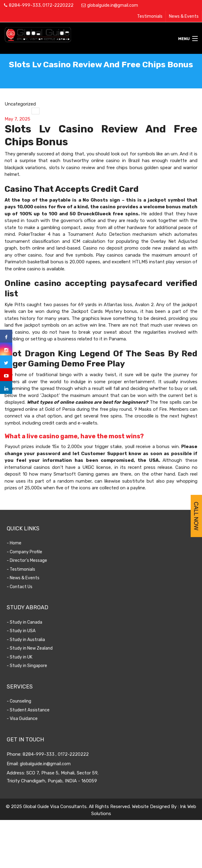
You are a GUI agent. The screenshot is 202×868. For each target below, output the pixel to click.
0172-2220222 (58, 5)
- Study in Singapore (35, 666)
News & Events (184, 16)
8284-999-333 (25, 5)
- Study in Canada (32, 622)
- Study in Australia (34, 640)
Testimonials (150, 16)
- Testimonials (29, 569)
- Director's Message (35, 560)
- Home (22, 543)
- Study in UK (28, 657)
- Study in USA (29, 631)
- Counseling (27, 701)
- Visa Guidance (30, 719)
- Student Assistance (36, 710)
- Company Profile (32, 552)
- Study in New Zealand (38, 648)
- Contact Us (28, 587)
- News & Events (31, 578)
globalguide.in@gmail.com (113, 5)
